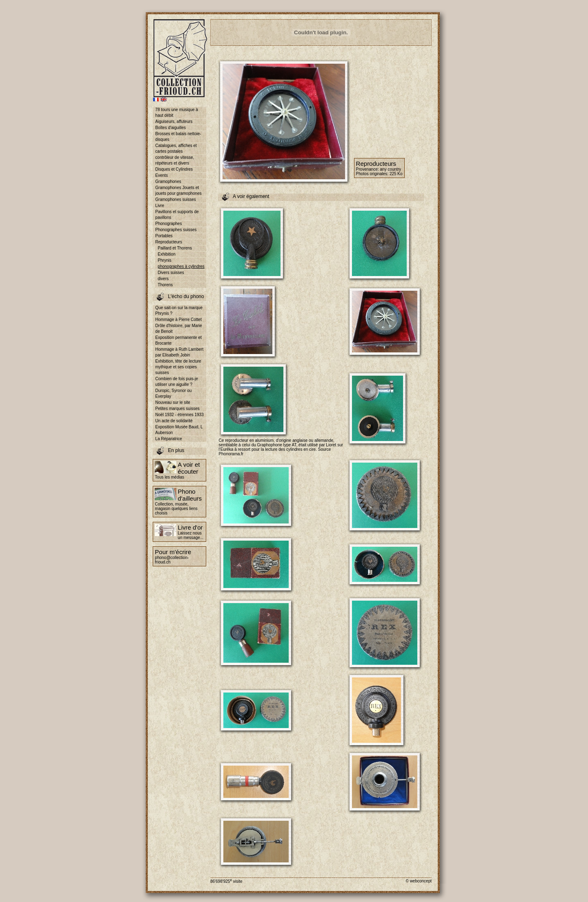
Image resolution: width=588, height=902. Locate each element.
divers (163, 279)
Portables (164, 236)
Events (161, 175)
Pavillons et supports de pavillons (177, 215)
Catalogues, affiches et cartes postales (176, 148)
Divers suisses (171, 273)
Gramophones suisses (176, 199)
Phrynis (164, 260)
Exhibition (166, 254)
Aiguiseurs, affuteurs (174, 121)
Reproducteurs (169, 242)
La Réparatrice (169, 439)
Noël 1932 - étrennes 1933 (179, 415)
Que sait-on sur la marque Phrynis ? (179, 311)
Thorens (165, 285)
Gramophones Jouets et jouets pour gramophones (178, 190)
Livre (160, 206)
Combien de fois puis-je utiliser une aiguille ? (177, 382)
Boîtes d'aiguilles (170, 128)
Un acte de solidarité (174, 421)
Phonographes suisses (176, 230)
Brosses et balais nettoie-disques (178, 137)
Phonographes (168, 224)
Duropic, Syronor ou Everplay (173, 393)
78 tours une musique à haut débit (177, 112)
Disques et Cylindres (174, 169)
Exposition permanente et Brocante (178, 340)
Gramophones (168, 182)
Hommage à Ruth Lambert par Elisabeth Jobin (179, 352)
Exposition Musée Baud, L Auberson (179, 430)
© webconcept (419, 881)
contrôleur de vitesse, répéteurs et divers (175, 160)
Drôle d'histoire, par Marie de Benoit (178, 329)
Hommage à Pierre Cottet (178, 320)
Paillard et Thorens (175, 248)
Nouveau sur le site (173, 402)
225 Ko (396, 174)
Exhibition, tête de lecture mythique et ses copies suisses (178, 367)
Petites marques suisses (177, 409)
